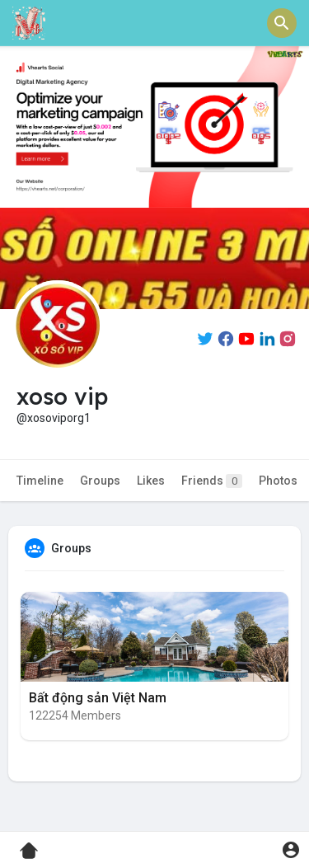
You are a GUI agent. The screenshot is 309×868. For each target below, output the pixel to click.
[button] (282, 23)
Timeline (40, 481)
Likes (151, 481)
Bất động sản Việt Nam (98, 698)
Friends (212, 481)
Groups (100, 481)
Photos (278, 481)
